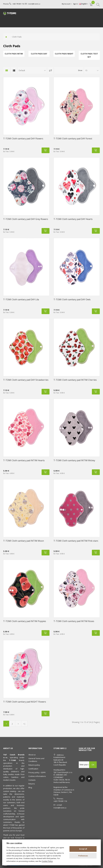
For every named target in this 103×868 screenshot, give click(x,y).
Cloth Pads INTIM (14, 54)
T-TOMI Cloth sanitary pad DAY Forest (73, 139)
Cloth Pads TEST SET (89, 55)
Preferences (83, 856)
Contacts (32, 780)
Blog (30, 787)
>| (24, 724)
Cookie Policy (47, 861)
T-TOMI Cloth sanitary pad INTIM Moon (24, 541)
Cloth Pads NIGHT (64, 54)
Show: (80, 70)
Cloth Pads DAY (39, 54)
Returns (32, 784)
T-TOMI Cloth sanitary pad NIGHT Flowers (25, 702)
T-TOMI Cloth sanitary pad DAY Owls (72, 299)
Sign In (75, 4)
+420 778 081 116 (18, 4)
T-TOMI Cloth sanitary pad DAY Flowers (23, 139)
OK (93, 765)
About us (32, 755)
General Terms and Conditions (36, 760)
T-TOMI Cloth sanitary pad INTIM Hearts (24, 460)
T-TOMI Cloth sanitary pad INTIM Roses (74, 621)
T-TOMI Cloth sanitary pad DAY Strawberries (26, 380)
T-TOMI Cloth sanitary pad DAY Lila (21, 299)
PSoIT (90, 865)
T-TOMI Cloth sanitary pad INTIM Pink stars (76, 541)
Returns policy (34, 765)
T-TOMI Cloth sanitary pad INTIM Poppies (25, 621)
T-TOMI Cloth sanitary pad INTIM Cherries (75, 380)
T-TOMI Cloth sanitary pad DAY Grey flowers (26, 219)
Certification (33, 769)
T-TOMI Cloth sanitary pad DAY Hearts (73, 219)
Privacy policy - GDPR (37, 772)
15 (86, 70)
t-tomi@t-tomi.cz (34, 4)
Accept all (83, 849)
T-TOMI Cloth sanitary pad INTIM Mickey (74, 460)
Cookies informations (37, 776)
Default (22, 70)
